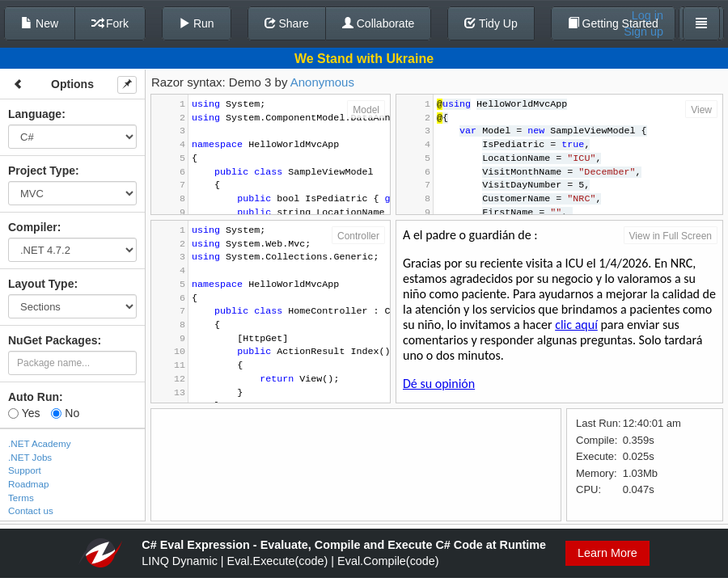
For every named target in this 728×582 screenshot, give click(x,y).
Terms (21, 498)
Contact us (31, 510)
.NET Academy (40, 443)
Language (35, 114)
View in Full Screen (671, 236)
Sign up (643, 32)
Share (287, 23)
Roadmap (29, 484)
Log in (648, 15)
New (40, 23)
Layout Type (41, 284)
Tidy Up (491, 23)
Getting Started (613, 23)
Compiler (33, 227)
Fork (110, 23)
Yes (24, 413)
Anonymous (322, 82)
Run (197, 23)
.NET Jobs (30, 457)
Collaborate (379, 23)
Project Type (42, 171)
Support (25, 470)
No (65, 413)
